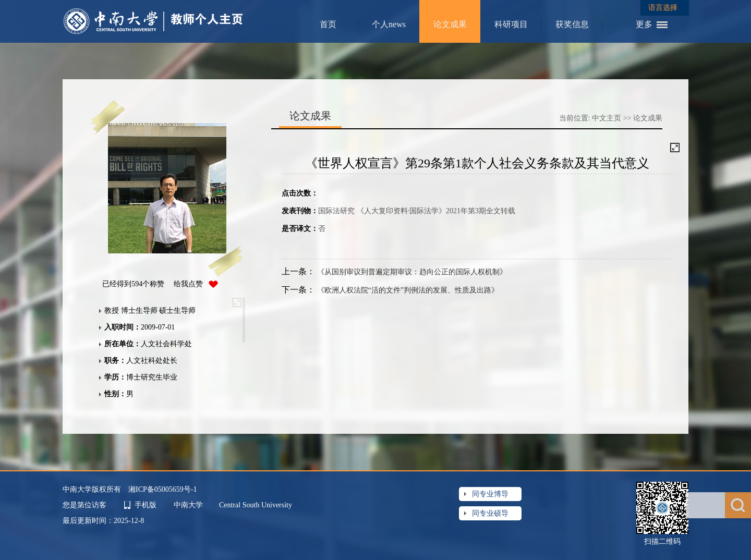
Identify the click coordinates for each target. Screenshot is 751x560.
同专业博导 (490, 494)
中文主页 (607, 118)
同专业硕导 (490, 513)
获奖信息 (572, 24)
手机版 (146, 505)
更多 (644, 24)
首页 (328, 24)
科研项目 (511, 24)
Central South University (256, 505)
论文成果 (450, 24)
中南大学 (189, 505)
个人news (389, 24)
